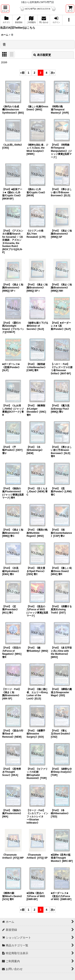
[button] (5, 9)
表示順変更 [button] (42, 55)
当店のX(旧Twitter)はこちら (18, 28)
